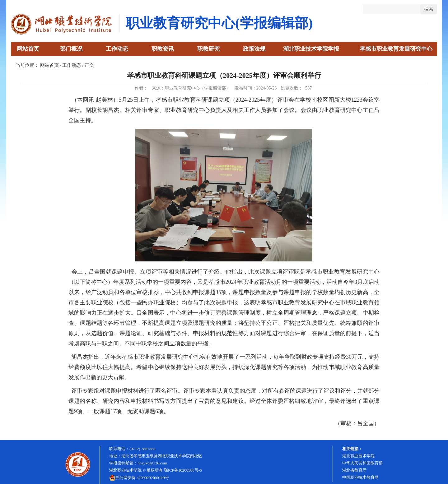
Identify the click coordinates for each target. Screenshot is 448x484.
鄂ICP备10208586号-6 (183, 470)
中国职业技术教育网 (360, 477)
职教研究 (208, 49)
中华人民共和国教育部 (362, 463)
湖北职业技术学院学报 (311, 49)
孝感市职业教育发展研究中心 (396, 49)
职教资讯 (163, 49)
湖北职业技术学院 (358, 456)
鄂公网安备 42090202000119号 (139, 478)
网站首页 (28, 49)
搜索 (429, 9)
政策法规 (254, 49)
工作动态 (117, 49)
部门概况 (71, 49)
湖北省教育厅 (354, 470)
